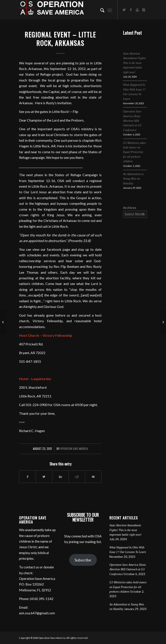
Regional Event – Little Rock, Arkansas (60, 39)
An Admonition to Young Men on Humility (133, 179)
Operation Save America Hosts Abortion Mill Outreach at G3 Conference (132, 121)
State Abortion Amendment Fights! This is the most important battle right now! (135, 63)
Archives (130, 208)
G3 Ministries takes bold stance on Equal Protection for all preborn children (134, 152)
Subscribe (83, 560)
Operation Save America (74, 449)
